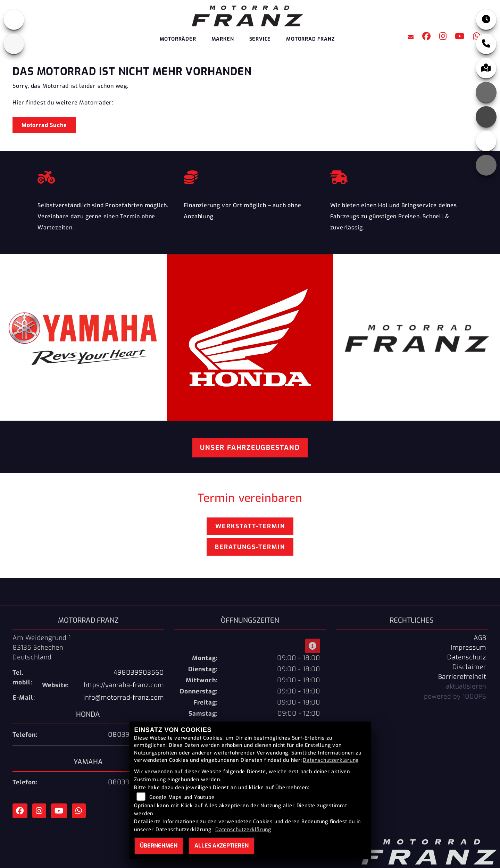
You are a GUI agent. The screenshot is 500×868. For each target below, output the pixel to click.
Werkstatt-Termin (250, 526)
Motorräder (178, 39)
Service (260, 39)
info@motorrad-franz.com (124, 698)
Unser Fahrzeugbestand (250, 448)
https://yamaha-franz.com (124, 685)
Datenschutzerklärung (331, 760)
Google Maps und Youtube (182, 797)
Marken (223, 39)
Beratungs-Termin (250, 547)
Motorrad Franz (310, 39)
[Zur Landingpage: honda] (14, 19)
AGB (480, 638)
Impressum (468, 648)
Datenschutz (467, 657)
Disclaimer (469, 667)
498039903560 (139, 673)
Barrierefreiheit (462, 677)
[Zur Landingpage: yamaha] (14, 44)
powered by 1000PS (455, 697)
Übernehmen (159, 846)
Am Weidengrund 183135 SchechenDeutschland (42, 648)
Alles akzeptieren (222, 846)
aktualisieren (466, 686)
